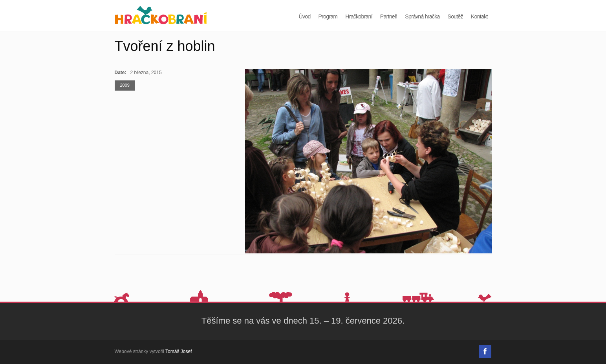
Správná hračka (422, 16)
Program (328, 16)
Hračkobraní (359, 16)
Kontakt (479, 16)
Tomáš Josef (179, 351)
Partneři (389, 16)
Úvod (305, 16)
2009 (125, 85)
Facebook (485, 351)
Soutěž (455, 16)
